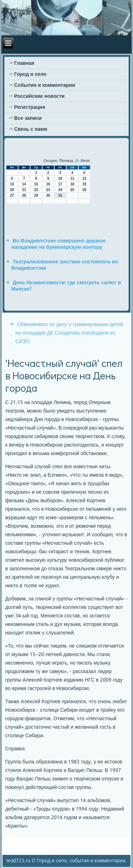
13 (12, 184)
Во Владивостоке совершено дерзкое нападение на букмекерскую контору (59, 244)
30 (48, 195)
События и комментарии (45, 85)
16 (48, 184)
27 (12, 195)
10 (60, 178)
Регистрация (30, 107)
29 (36, 195)
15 (36, 184)
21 (24, 190)
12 (84, 178)
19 (84, 184)
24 (60, 190)
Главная (24, 63)
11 (72, 178)
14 (24, 184)
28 (24, 195)
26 (84, 190)
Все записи (28, 118)
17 (60, 184)
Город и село (30, 74)
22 (36, 190)
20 (12, 190)
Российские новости (39, 96)
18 (72, 184)
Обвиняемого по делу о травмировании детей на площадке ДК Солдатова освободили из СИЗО (69, 333)
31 (60, 195)
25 (72, 190)
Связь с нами (31, 129)
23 (48, 190)
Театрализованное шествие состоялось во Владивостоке (65, 265)
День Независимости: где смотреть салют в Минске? (66, 286)
